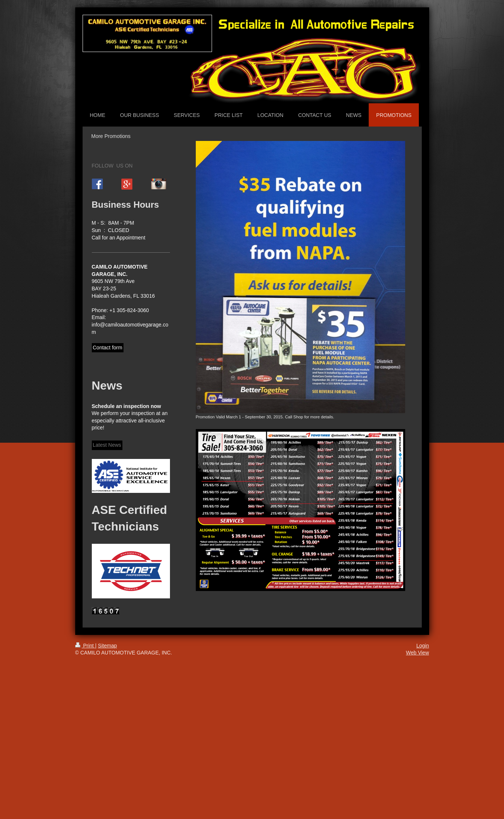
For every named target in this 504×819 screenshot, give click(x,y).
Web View (418, 653)
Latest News (107, 445)
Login (423, 646)
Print (85, 646)
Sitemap (107, 646)
